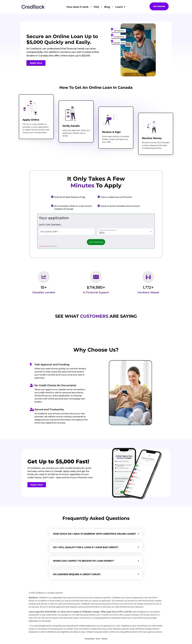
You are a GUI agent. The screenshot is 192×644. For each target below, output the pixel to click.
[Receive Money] (150, 126)
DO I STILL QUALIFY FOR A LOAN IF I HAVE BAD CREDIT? (86, 547)
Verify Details (71, 126)
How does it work (78, 7)
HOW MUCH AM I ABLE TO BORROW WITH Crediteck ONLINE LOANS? (94, 534)
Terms (98, 639)
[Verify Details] (70, 114)
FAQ (96, 7)
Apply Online (31, 120)
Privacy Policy (89, 639)
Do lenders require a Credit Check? (77, 574)
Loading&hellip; (96, 231)
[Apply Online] (30, 107)
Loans (120, 7)
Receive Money (152, 138)
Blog (107, 7)
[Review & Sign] (110, 120)
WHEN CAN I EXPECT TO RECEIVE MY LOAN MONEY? (84, 561)
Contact (104, 639)
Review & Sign (111, 132)
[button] (96, 534)
